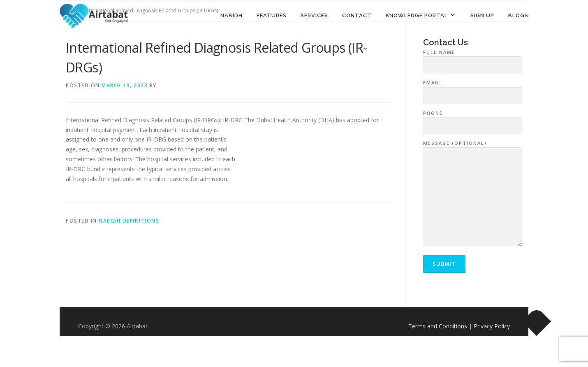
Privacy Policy (492, 326)
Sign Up (482, 15)
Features (272, 15)
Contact (357, 15)
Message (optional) (472, 194)
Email (472, 89)
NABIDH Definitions (129, 221)
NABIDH (231, 15)
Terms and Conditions (438, 326)
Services (314, 15)
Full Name (472, 59)
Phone (472, 120)
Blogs (518, 15)
